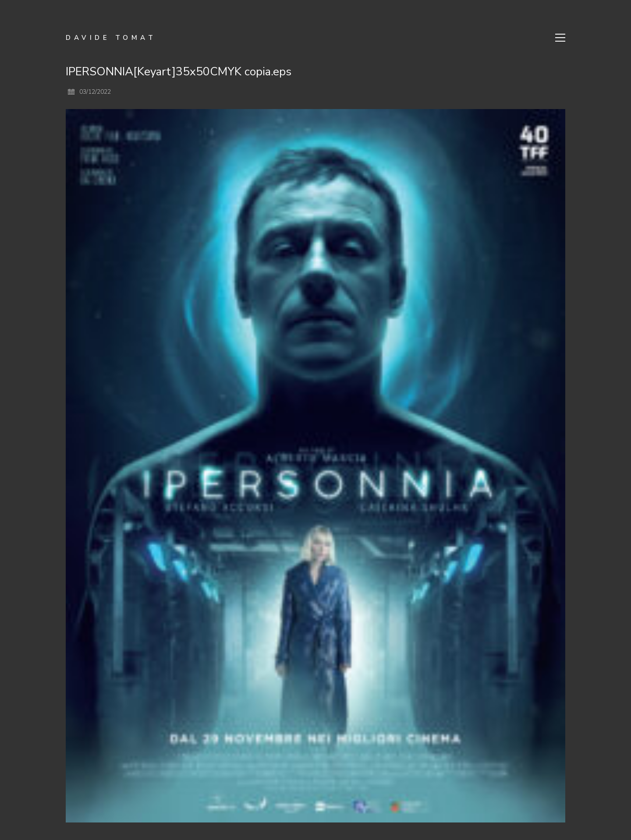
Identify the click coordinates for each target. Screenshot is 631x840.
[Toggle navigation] (560, 38)
